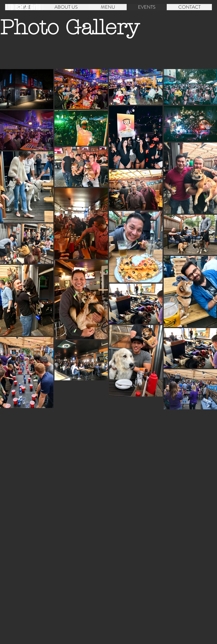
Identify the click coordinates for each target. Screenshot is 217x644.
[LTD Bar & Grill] (23, 7)
